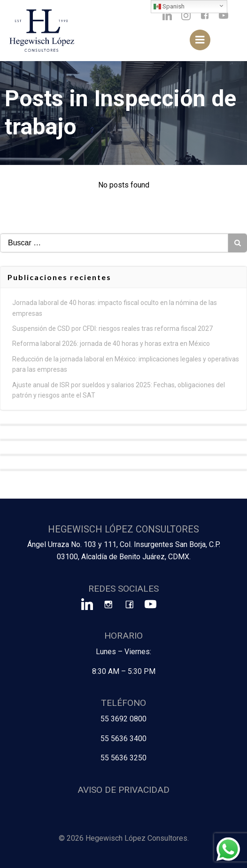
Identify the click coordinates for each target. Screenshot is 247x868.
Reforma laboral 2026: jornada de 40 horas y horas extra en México (111, 344)
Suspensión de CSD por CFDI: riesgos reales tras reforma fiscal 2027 (112, 328)
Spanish (169, 7)
